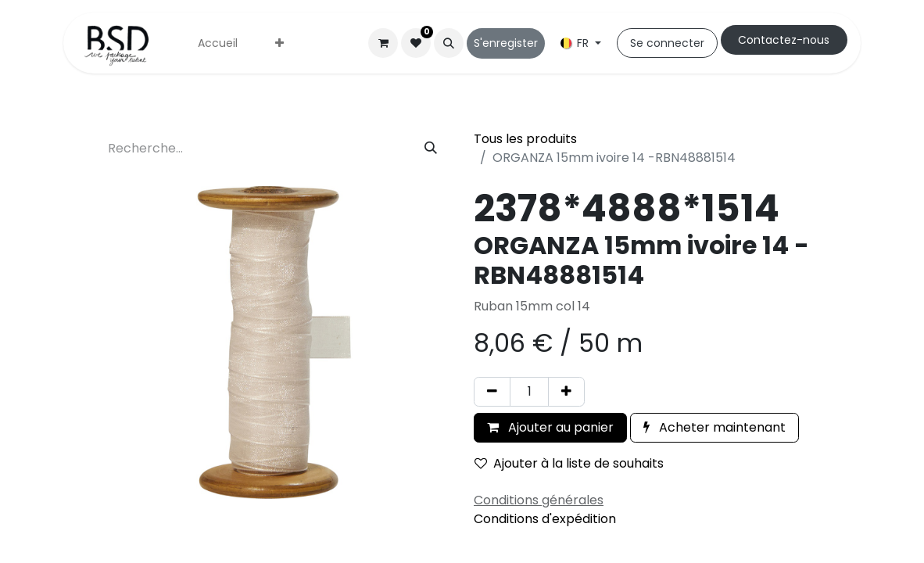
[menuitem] (218, 43)
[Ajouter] (566, 392)
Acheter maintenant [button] (714, 427)
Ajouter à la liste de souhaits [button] (569, 463)
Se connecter (667, 43)
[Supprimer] (492, 392)
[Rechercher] (431, 149)
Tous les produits (525, 139)
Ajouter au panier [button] (550, 427)
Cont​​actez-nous (784, 40)
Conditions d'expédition (545, 519)
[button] (449, 43)
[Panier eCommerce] (383, 43)
